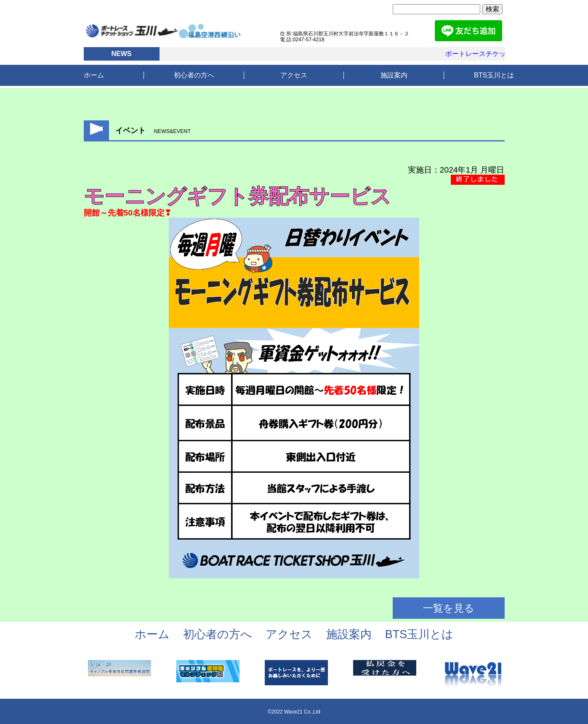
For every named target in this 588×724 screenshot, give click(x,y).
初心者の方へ (194, 75)
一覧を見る (449, 608)
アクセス (294, 75)
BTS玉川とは (494, 75)
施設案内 (394, 75)
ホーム (94, 75)
